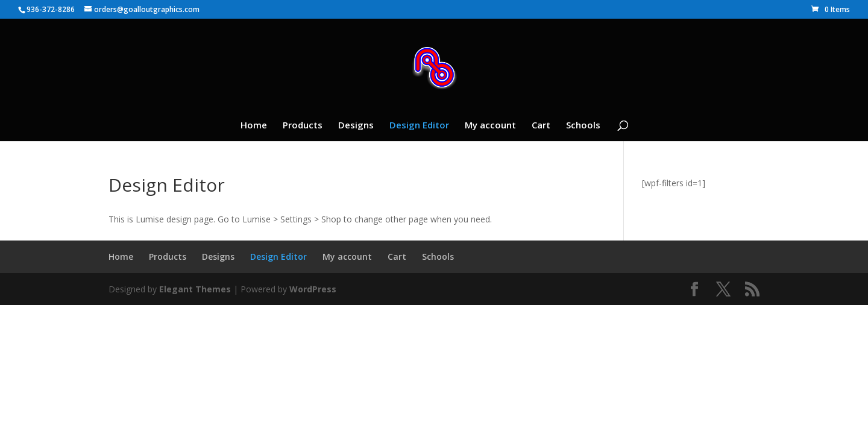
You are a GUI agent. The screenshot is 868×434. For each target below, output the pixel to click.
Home (254, 126)
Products (303, 126)
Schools (583, 126)
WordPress (313, 289)
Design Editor (419, 126)
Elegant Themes (195, 289)
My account (490, 126)
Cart (541, 126)
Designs (356, 126)
